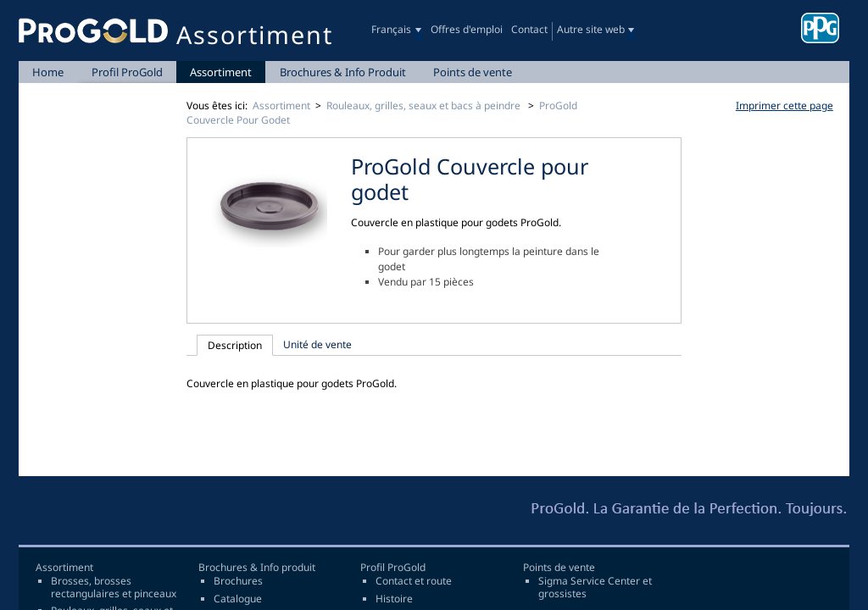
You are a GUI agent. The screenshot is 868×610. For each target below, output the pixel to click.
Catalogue (238, 599)
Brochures (238, 581)
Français (391, 29)
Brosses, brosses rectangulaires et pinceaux (114, 588)
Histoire (394, 599)
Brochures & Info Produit (343, 72)
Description (235, 345)
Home (48, 72)
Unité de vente (317, 344)
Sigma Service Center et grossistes (595, 588)
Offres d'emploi (467, 29)
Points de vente (473, 72)
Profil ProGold (127, 72)
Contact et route (414, 581)
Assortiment (221, 72)
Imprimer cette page (785, 105)
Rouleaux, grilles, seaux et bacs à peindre (425, 105)
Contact (529, 29)
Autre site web (591, 29)
